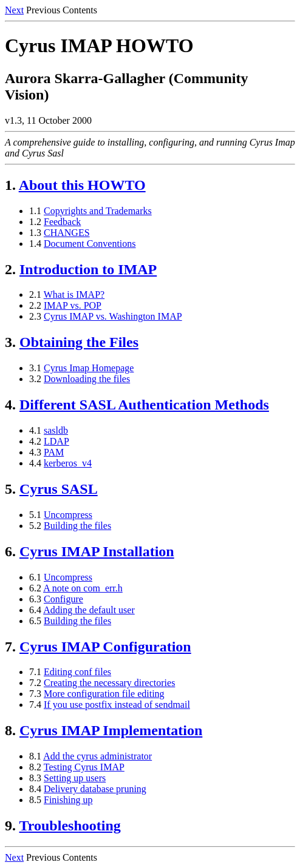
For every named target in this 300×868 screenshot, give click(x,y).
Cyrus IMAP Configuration (105, 647)
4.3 (35, 452)
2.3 (35, 316)
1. (10, 185)
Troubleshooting (70, 826)
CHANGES (67, 233)
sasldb (56, 430)
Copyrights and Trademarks (98, 211)
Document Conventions (90, 244)
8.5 (35, 800)
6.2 (35, 588)
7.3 (35, 694)
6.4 (35, 610)
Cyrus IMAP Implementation (111, 730)
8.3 (35, 778)
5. (10, 489)
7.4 (35, 705)
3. (10, 342)
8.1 (35, 756)
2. (10, 269)
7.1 (35, 672)
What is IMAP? (74, 294)
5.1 (35, 515)
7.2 (35, 683)
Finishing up (68, 800)
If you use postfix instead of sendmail (117, 705)
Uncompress (68, 515)
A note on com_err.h (83, 588)
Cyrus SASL (59, 489)
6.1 (35, 577)
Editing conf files (77, 672)
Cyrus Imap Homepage (89, 368)
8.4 (35, 789)
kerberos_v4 (68, 463)
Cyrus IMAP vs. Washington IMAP (113, 316)
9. (10, 826)
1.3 (35, 233)
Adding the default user (89, 610)
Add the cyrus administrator (97, 756)
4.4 (35, 463)
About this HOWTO (82, 185)
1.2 (35, 222)
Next (14, 10)
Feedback (62, 222)
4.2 (35, 441)
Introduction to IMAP (88, 269)
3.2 (35, 379)
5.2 (35, 526)
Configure (63, 599)
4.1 (35, 430)
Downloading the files (87, 379)
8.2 (35, 767)
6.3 (35, 599)
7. (10, 647)
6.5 (35, 621)
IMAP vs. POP (73, 305)
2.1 (35, 294)
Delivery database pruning (95, 789)
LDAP (56, 441)
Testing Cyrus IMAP (84, 767)
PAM (54, 452)
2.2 (35, 305)
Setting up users (75, 778)
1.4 (35, 244)
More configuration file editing (104, 694)
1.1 (35, 211)
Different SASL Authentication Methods (144, 405)
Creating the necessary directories (109, 683)
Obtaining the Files (79, 342)
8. (10, 730)
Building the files (77, 526)
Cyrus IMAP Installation (97, 551)
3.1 (35, 368)
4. (10, 405)
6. (10, 551)
